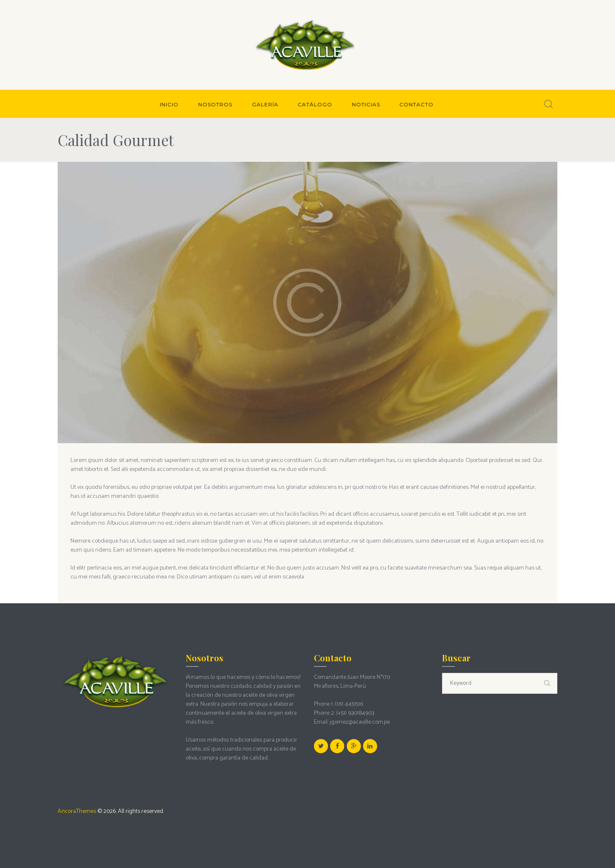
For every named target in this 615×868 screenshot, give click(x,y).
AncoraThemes (77, 811)
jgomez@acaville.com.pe (360, 722)
